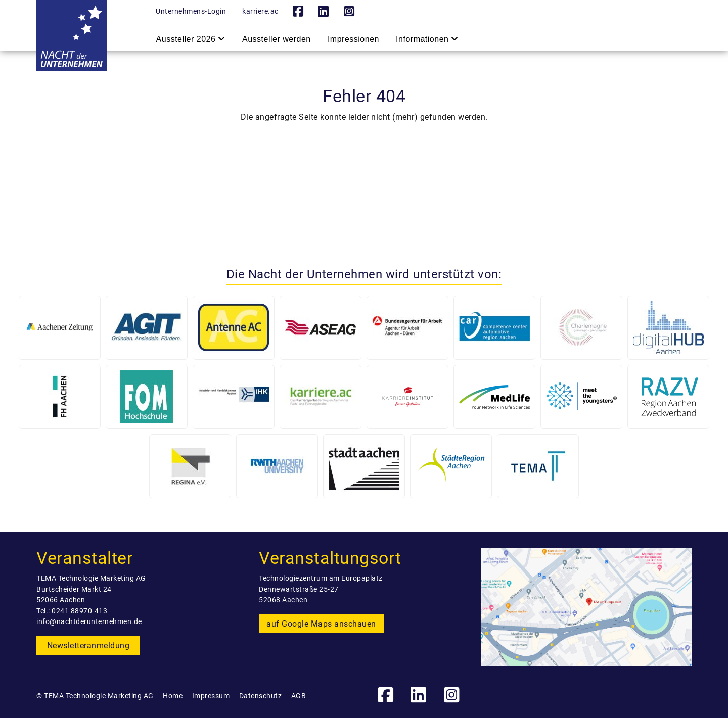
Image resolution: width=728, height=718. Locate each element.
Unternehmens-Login (191, 11)
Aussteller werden (277, 38)
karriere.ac (260, 11)
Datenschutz (261, 696)
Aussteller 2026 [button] (191, 39)
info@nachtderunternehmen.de (89, 622)
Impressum (211, 696)
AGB (299, 696)
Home (173, 696)
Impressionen (354, 38)
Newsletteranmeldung (88, 645)
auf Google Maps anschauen (321, 624)
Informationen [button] (427, 39)
